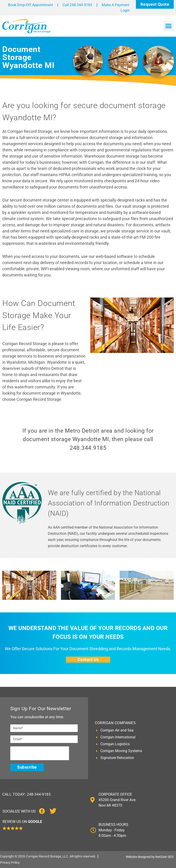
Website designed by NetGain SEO (150, 857)
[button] (169, 26)
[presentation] (40, 753)
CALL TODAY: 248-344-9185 (26, 794)
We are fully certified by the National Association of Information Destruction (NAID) (109, 503)
